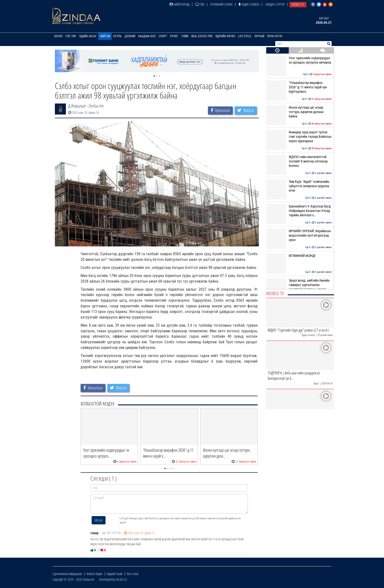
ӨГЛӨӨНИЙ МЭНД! (299, 256)
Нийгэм (105, 36)
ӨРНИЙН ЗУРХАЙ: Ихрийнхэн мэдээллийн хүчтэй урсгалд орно (299, 236)
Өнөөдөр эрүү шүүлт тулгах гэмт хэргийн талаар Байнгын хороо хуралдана (299, 137)
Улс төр (71, 36)
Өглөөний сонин (221, 4)
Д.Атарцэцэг (77, 106)
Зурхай (259, 36)
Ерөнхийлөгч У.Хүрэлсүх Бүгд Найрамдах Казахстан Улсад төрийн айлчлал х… (299, 211)
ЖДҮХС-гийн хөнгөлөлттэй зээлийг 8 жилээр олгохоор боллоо (299, 161)
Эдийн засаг (88, 36)
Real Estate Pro (202, 36)
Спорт (163, 36)
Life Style (245, 36)
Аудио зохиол (249, 4)
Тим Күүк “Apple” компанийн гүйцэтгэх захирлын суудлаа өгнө (299, 186)
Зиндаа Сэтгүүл (275, 4)
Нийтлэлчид (179, 4)
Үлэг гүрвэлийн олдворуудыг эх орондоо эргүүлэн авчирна (299, 60)
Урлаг (174, 36)
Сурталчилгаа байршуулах (67, 574)
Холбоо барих (94, 574)
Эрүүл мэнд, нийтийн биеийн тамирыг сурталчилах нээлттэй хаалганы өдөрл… (299, 285)
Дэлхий (130, 36)
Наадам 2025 (147, 36)
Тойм (185, 36)
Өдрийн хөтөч (225, 36)
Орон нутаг (275, 36)
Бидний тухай (114, 574)
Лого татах (132, 574)
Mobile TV (298, 4)
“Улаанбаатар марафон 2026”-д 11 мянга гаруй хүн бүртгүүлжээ (299, 87)
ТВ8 (200, 4)
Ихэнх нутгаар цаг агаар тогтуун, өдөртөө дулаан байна (299, 112)
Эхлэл (58, 36)
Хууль (117, 36)
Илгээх (99, 520)
